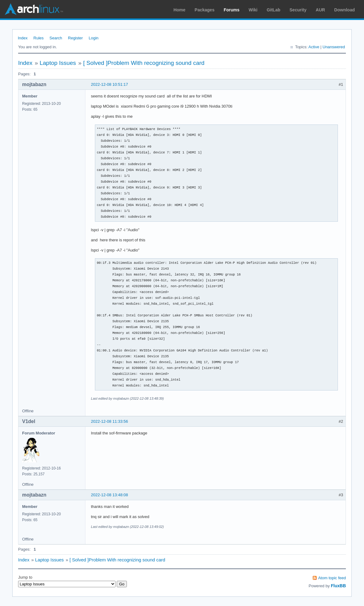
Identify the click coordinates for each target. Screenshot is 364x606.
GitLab (273, 10)
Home (180, 10)
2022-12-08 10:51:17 (110, 84)
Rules (39, 38)
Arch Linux (34, 9)
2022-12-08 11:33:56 (110, 421)
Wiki (253, 10)
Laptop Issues (58, 63)
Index (23, 38)
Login (94, 38)
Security (298, 10)
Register (75, 38)
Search (56, 38)
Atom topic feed (332, 578)
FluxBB (338, 586)
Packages (205, 10)
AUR (320, 10)
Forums (231, 10)
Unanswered (334, 47)
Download (344, 10)
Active (314, 47)
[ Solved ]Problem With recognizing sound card (144, 63)
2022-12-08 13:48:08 (110, 495)
